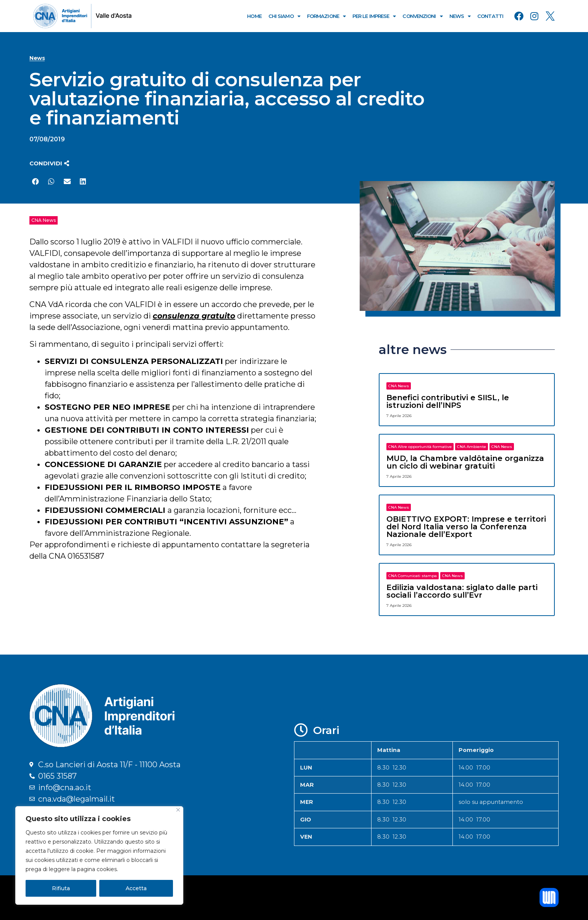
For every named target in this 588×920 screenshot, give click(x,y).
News (460, 16)
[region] (99, 855)
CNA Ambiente (472, 447)
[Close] (178, 810)
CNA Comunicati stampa (413, 576)
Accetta (136, 888)
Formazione (326, 16)
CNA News (44, 220)
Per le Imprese (374, 16)
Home (254, 16)
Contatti (490, 16)
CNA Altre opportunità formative (420, 447)
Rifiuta (61, 888)
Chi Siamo (284, 16)
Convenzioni (422, 16)
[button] (49, 163)
